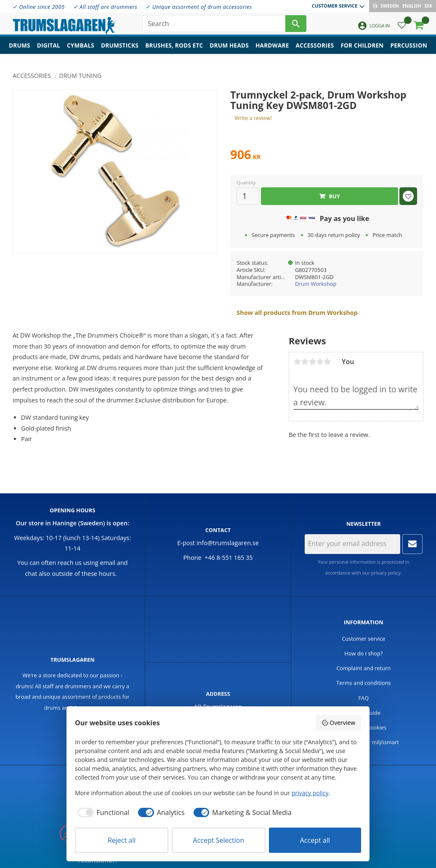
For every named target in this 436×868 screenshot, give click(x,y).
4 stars (320, 362)
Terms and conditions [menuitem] (363, 683)
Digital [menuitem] (49, 49)
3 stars (312, 362)
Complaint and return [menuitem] (363, 668)
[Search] (296, 25)
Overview (338, 723)
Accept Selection (219, 840)
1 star (297, 362)
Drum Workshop (316, 284)
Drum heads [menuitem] (229, 49)
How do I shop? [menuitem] (363, 653)
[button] (402, 28)
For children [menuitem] (362, 49)
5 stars (327, 362)
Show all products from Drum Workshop (297, 313)
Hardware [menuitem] (272, 49)
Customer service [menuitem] (335, 6)
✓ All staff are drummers (105, 7)
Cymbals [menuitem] (81, 49)
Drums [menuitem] (20, 49)
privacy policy (386, 573)
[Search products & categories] (214, 25)
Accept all (315, 840)
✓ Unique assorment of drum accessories (199, 7)
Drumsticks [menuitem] (120, 49)
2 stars (305, 362)
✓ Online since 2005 (39, 7)
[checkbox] (102, 812)
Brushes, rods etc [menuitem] (174, 49)
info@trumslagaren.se (228, 543)
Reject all (122, 840)
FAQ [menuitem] (364, 698)
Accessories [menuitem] (315, 49)
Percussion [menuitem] (409, 49)
